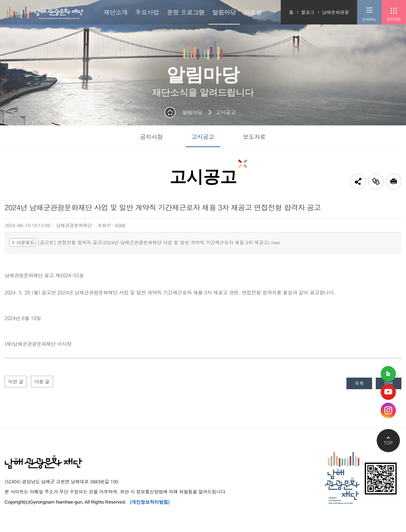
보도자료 (254, 137)
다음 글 (44, 382)
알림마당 (192, 112)
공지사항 (151, 137)
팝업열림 (394, 19)
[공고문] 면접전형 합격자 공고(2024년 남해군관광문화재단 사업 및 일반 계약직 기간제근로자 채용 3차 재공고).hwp (159, 243)
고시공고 (225, 112)
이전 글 (16, 382)
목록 (357, 384)
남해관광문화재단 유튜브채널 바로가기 (388, 392)
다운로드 (22, 242)
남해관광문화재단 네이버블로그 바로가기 (388, 374)
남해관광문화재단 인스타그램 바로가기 (388, 410)
